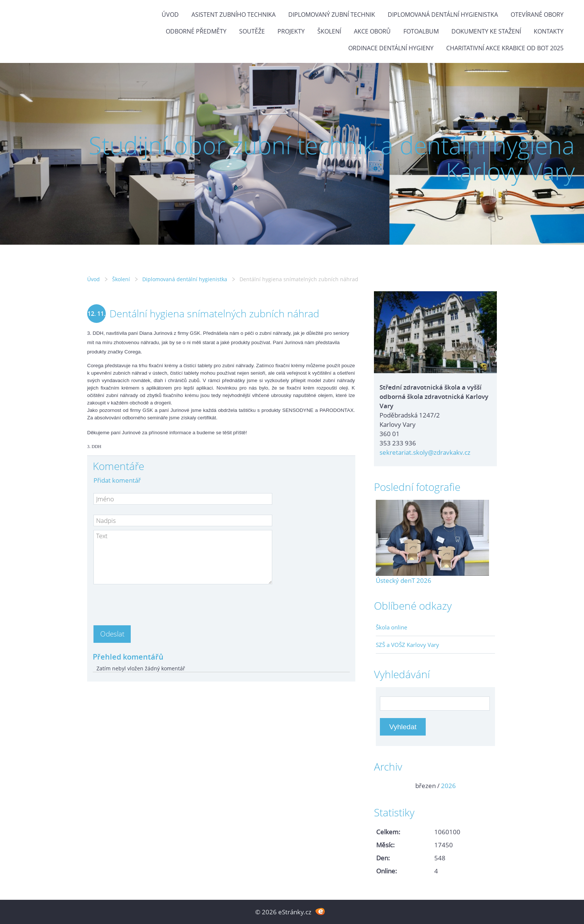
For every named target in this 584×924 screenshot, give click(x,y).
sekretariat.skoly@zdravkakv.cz (425, 452)
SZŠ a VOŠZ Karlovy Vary (407, 645)
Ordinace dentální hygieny (391, 48)
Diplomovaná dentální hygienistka (443, 15)
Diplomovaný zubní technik (332, 15)
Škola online (391, 627)
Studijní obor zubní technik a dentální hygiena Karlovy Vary (332, 158)
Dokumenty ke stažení (486, 31)
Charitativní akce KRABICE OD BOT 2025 (505, 48)
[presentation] (150, 603)
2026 (448, 786)
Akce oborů (372, 31)
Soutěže (252, 31)
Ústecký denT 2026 (404, 580)
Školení (329, 31)
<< (384, 786)
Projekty (291, 31)
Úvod (170, 15)
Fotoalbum (421, 31)
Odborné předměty (196, 31)
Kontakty (549, 31)
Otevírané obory (537, 15)
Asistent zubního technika (234, 15)
